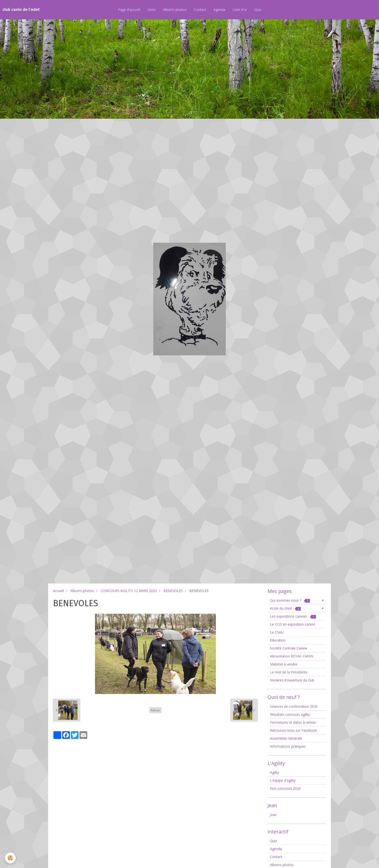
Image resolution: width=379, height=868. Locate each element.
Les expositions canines (293, 616)
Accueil (58, 591)
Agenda (219, 10)
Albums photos (175, 10)
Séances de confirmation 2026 (294, 706)
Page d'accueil (129, 10)
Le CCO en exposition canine (292, 624)
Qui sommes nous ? (290, 600)
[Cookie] (10, 858)
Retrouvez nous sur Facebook (293, 730)
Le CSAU (277, 632)
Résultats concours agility (290, 714)
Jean (273, 815)
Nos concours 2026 (285, 788)
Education (278, 640)
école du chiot (285, 608)
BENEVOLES (173, 591)
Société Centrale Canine (289, 648)
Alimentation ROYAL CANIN (292, 656)
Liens (152, 10)
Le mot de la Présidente (289, 672)
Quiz (258, 10)
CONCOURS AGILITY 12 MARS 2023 (129, 591)
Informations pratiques (288, 746)
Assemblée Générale (286, 738)
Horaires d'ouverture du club (292, 680)
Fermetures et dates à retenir (293, 722)
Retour (155, 710)
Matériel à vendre (284, 664)
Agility (275, 772)
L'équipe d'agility (283, 780)
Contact (200, 10)
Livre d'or (240, 10)
